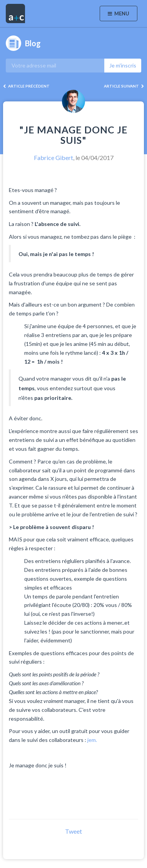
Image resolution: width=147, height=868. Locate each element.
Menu (119, 13)
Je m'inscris (123, 65)
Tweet (73, 831)
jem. (92, 740)
